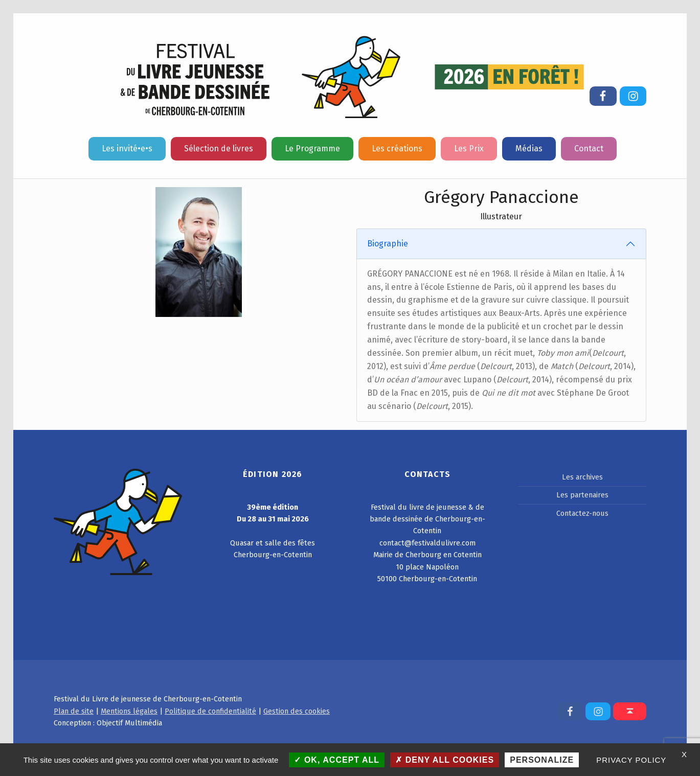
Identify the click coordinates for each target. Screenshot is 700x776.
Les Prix (469, 149)
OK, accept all (337, 760)
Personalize (542, 760)
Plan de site (74, 711)
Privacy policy (631, 760)
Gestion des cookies (297, 711)
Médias (529, 149)
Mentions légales (129, 711)
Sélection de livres (219, 149)
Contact (589, 149)
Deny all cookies (445, 760)
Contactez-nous (582, 513)
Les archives (582, 477)
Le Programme (312, 149)
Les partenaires (582, 495)
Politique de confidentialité (210, 711)
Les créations (397, 149)
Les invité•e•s (127, 149)
